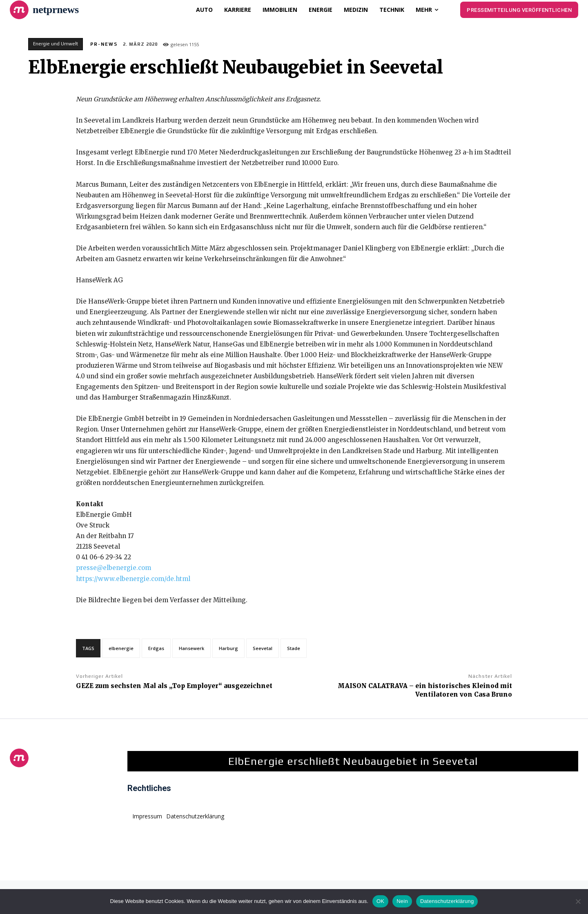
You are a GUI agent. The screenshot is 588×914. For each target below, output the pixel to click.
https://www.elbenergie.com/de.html (133, 579)
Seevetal (263, 648)
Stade (294, 648)
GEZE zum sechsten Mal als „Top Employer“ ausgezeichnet (174, 686)
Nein (402, 901)
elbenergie (121, 648)
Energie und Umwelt (56, 44)
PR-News (104, 44)
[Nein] (578, 901)
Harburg (228, 648)
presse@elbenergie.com (114, 568)
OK (380, 901)
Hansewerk (192, 648)
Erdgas (156, 648)
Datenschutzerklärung (447, 901)
